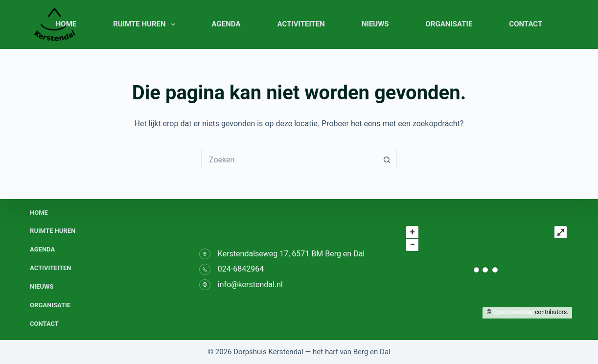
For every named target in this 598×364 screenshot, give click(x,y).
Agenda (226, 24)
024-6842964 (241, 269)
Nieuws (375, 24)
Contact (526, 24)
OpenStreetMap (513, 312)
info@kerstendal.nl (250, 284)
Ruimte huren (146, 24)
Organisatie (449, 24)
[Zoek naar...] (289, 159)
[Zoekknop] (387, 159)
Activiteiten (301, 24)
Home (66, 24)
